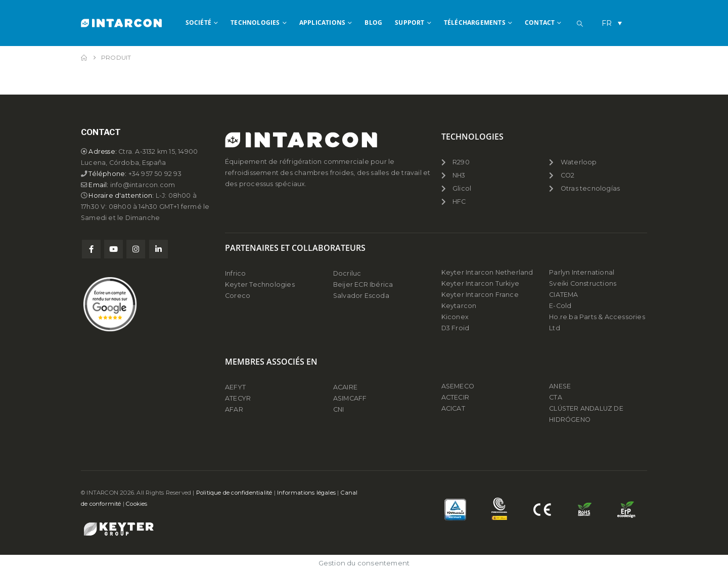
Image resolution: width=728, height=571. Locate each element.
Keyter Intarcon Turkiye (481, 283)
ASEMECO (458, 386)
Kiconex (455, 317)
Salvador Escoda (361, 296)
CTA (556, 397)
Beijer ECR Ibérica (363, 284)
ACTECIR (455, 397)
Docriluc (347, 273)
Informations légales (306, 493)
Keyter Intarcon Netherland (487, 272)
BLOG (373, 23)
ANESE (560, 386)
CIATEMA (563, 295)
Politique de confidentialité (234, 493)
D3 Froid (456, 328)
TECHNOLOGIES (255, 23)
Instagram (136, 250)
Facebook (91, 250)
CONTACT (540, 23)
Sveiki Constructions (583, 283)
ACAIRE (345, 387)
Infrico (235, 273)
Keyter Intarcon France (480, 295)
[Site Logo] (121, 23)
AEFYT (235, 387)
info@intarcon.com (143, 185)
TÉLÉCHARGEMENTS (475, 23)
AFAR (235, 409)
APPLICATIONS (322, 23)
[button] (580, 24)
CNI (339, 409)
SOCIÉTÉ (198, 23)
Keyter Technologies (260, 284)
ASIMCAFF (350, 398)
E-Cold (560, 306)
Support (409, 23)
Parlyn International (582, 272)
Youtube (113, 250)
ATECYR (238, 398)
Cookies (136, 504)
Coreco (238, 296)
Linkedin (158, 250)
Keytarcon (459, 306)
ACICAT (453, 408)
